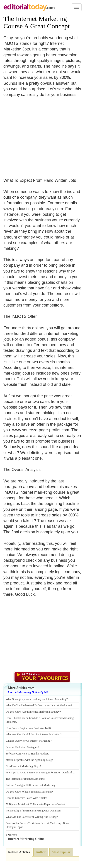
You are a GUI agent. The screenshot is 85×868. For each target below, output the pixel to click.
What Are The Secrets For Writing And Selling (31, 817)
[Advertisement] (41, 135)
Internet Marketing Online (26, 839)
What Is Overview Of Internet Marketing (28, 741)
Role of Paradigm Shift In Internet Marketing (30, 785)
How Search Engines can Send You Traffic (29, 728)
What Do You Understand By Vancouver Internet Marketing (38, 705)
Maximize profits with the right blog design (29, 760)
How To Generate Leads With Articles (26, 798)
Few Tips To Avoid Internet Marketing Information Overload (39, 773)
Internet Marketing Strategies (22, 747)
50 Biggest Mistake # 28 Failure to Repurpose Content (35, 804)
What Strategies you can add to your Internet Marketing (36, 699)
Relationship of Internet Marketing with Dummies (33, 811)
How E (10, 718)
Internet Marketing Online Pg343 (28, 692)
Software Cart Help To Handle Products (27, 754)
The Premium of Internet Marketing (25, 779)
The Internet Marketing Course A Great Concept (36, 22)
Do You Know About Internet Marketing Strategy (33, 712)
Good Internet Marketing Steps (23, 766)
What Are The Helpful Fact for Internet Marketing (33, 734)
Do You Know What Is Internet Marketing (29, 792)
